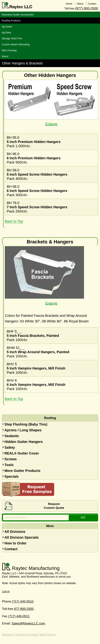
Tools (9, 465)
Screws (10, 459)
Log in (6, 591)
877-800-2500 (24, 609)
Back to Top (14, 221)
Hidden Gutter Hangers (24, 442)
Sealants (12, 436)
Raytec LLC (17, 6)
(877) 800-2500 (86, 8)
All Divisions (15, 532)
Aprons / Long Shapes (23, 430)
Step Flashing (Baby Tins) (26, 424)
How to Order (15, 543)
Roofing (50, 418)
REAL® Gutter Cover (22, 453)
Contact (11, 549)
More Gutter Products (22, 471)
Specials (11, 476)
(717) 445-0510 (23, 601)
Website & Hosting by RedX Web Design (29, 635)
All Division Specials (22, 537)
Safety (10, 447)
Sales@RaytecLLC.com (28, 623)
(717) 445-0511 (19, 616)
